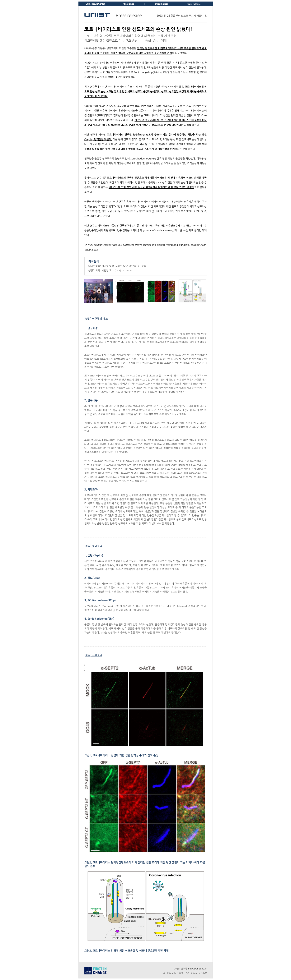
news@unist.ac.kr (197, 969)
